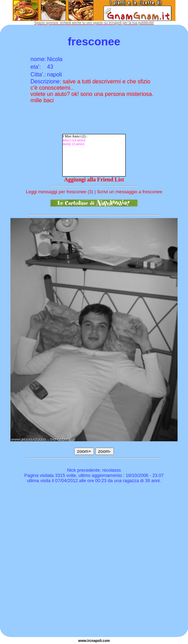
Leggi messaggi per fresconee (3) (60, 192)
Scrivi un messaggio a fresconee (130, 192)
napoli (97, 641)
